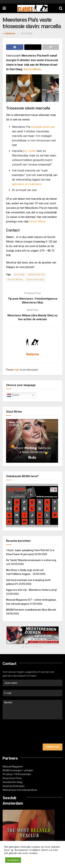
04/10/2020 (27, 33)
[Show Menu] (4, 8)
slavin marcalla (35, 280)
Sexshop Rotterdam (14, 786)
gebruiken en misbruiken (27, 184)
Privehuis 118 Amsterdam (17, 775)
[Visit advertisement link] (32, 636)
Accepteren (13, 860)
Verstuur (53, 747)
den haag (19, 274)
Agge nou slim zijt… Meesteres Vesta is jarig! (32, 590)
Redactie (10, 33)
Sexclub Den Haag (12, 782)
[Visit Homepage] (32, 8)
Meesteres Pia (36, 274)
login (17, 370)
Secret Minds (32, 69)
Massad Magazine (13, 767)
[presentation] (29, 732)
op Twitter (30, 151)
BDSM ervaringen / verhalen (18, 771)
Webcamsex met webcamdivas (20, 790)
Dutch (13, 396)
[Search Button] (61, 8)
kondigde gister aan (43, 127)
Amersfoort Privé (12, 779)
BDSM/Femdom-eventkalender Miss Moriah (31, 610)
